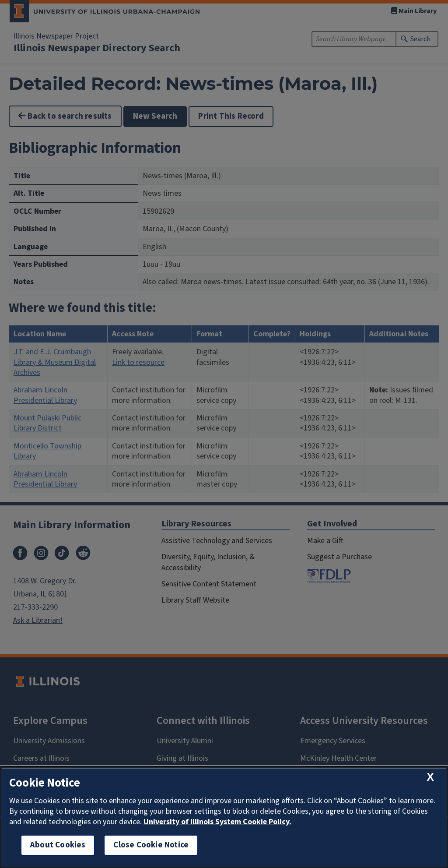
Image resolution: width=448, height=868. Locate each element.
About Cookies (58, 845)
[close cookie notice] (430, 777)
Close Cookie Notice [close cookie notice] (151, 845)
